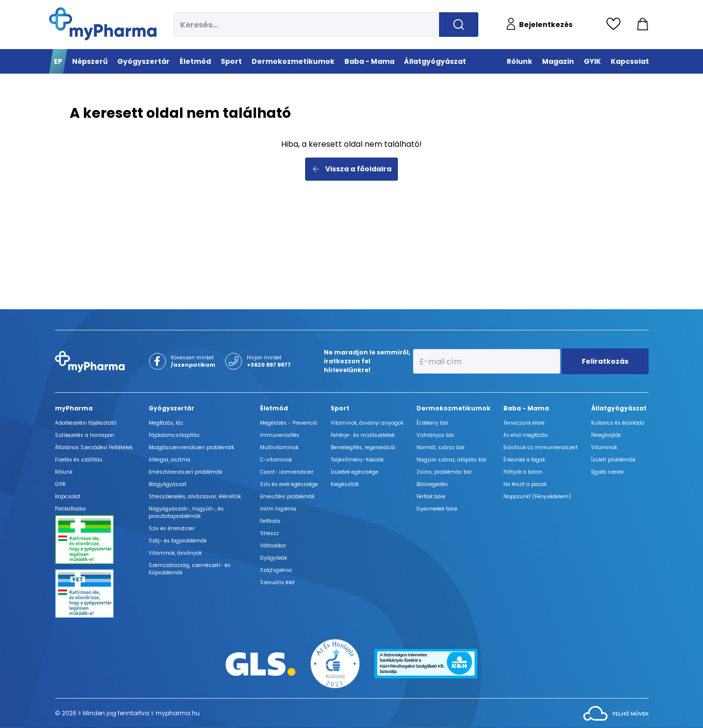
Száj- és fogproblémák (178, 541)
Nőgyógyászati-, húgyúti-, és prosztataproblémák (186, 512)
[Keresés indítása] (459, 25)
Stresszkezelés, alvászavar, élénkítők (195, 497)
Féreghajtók (606, 435)
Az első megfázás (526, 435)
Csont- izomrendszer (287, 472)
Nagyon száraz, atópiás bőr (452, 460)
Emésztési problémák (287, 497)
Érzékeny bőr (432, 423)
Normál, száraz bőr (441, 447)
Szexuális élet (277, 582)
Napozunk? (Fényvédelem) (537, 497)
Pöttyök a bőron (523, 472)
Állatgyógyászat (619, 408)
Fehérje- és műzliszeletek (363, 435)
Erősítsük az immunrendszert (541, 447)
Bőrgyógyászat (168, 484)
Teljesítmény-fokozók (357, 460)
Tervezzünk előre (524, 423)
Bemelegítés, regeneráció (363, 447)
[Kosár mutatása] (643, 25)
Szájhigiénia (276, 570)
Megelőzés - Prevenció (288, 423)
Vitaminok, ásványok (175, 553)
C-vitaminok (276, 460)
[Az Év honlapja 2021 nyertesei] (335, 663)
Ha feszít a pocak (525, 484)
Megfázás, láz (166, 423)
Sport (340, 408)
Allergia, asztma (169, 460)
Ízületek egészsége (354, 472)
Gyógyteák (273, 558)
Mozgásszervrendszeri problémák (191, 447)
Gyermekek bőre (437, 509)
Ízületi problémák (613, 460)
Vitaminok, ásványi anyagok (367, 423)
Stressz (269, 533)
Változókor (273, 546)
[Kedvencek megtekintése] (616, 25)
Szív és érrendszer (172, 528)
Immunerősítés (280, 435)
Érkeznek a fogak (524, 460)
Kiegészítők (345, 484)
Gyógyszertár (171, 408)
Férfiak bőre (431, 497)
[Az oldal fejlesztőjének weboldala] (616, 713)
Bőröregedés (432, 484)
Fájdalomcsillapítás (174, 435)
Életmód (274, 408)
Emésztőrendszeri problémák (185, 472)
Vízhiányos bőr (435, 435)
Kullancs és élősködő (618, 423)
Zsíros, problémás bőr (444, 472)
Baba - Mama (526, 408)
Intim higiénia (278, 509)
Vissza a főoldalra (351, 169)
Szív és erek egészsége (289, 484)
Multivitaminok (279, 447)
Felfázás (270, 521)
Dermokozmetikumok (454, 408)
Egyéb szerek (607, 472)
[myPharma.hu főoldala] (103, 24)
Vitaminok (604, 447)
